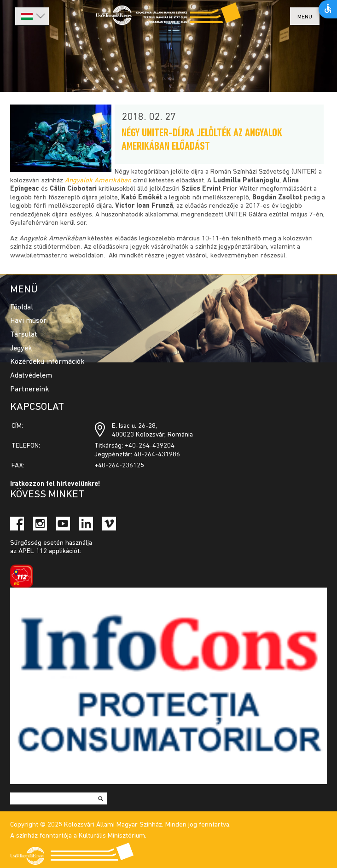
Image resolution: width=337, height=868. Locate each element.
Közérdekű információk (47, 362)
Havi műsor (28, 321)
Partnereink (30, 390)
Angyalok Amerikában (98, 181)
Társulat (24, 335)
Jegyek (21, 349)
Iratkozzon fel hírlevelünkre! (55, 484)
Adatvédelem (31, 376)
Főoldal (22, 308)
